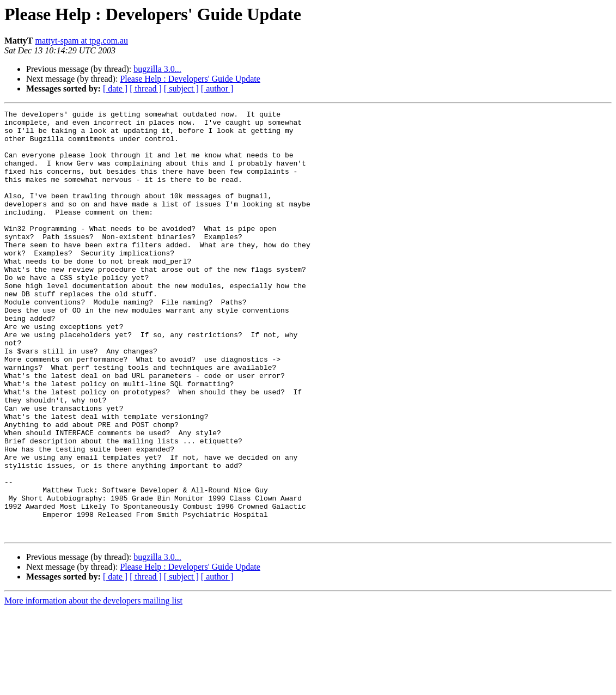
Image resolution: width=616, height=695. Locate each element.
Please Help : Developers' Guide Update (190, 79)
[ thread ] (146, 89)
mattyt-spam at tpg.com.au (81, 41)
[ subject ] (181, 89)
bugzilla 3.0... (157, 69)
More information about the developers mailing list (93, 685)
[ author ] (217, 89)
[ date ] (115, 89)
